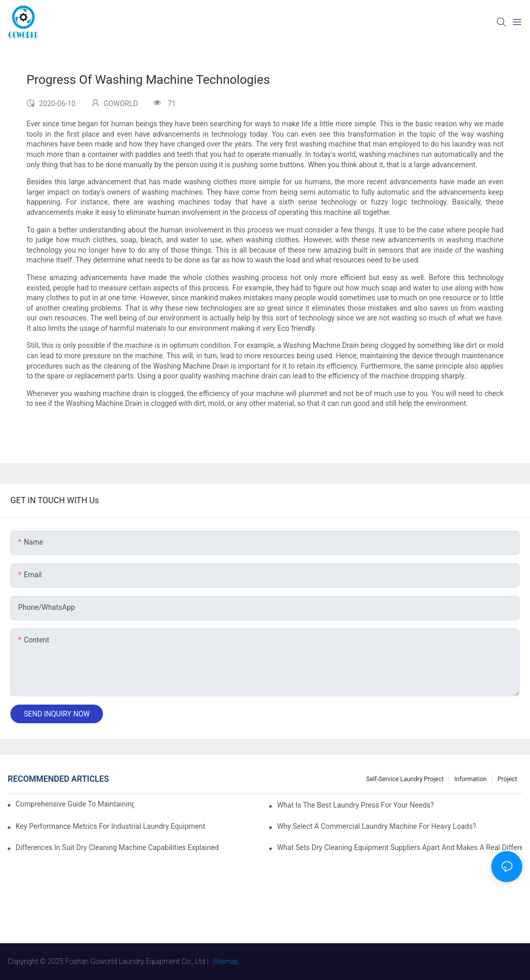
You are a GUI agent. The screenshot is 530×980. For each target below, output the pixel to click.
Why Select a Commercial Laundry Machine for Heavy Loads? (377, 826)
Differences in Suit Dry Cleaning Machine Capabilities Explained (117, 847)
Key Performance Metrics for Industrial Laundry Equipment (111, 826)
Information (470, 779)
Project (507, 779)
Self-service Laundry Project (405, 779)
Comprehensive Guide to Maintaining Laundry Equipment (75, 804)
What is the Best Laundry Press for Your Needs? (355, 805)
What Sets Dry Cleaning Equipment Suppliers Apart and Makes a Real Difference (400, 847)
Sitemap (226, 961)
